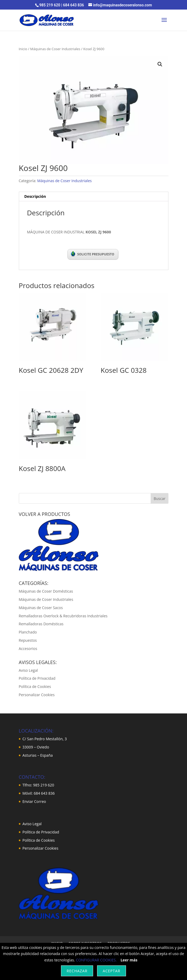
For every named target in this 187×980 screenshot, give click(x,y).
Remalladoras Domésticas (41, 624)
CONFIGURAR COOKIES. (96, 960)
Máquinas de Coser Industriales (55, 49)
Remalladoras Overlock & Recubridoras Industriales (63, 616)
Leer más (129, 960)
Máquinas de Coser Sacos (41, 608)
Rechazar (77, 971)
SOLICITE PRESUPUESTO (93, 254)
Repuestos (28, 640)
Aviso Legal (28, 670)
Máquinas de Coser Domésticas (46, 591)
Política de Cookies (35, 686)
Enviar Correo (34, 801)
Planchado (28, 632)
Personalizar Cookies (37, 695)
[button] (160, 64)
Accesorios (28, 649)
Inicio (23, 49)
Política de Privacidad (37, 678)
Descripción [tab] (35, 196)
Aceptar (111, 971)
